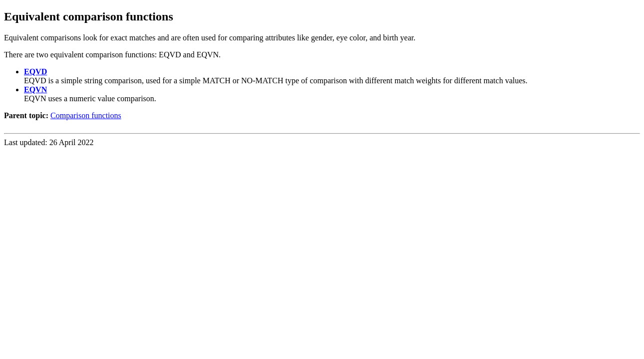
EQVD (35, 72)
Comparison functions (86, 115)
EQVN (35, 90)
